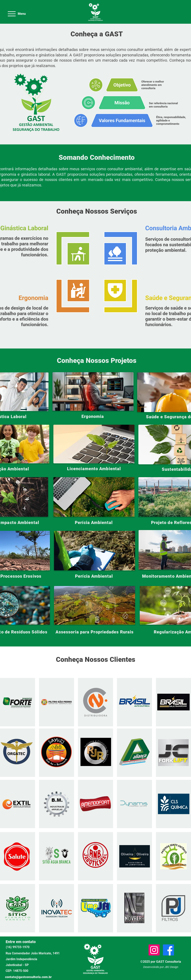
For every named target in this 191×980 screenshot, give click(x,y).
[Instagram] (154, 950)
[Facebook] (168, 950)
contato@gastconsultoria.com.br (28, 977)
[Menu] (16, 14)
